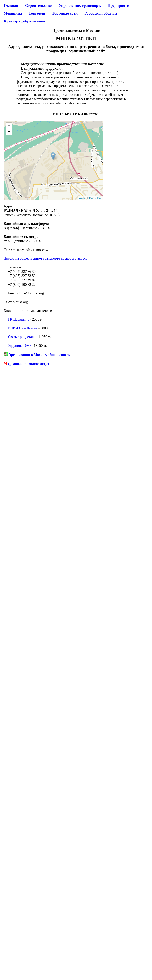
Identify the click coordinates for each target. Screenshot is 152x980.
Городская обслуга (101, 13)
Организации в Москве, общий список (39, 355)
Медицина (13, 13)
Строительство (38, 5)
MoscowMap (95, 198)
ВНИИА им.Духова (23, 328)
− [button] (9, 132)
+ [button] (9, 126)
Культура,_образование (24, 21)
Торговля (37, 13)
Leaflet (82, 198)
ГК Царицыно (19, 319)
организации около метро (29, 364)
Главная (11, 5)
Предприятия (119, 5)
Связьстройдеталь (22, 337)
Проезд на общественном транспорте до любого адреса (45, 258)
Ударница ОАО (19, 346)
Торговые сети (65, 13)
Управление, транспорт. (80, 5)
